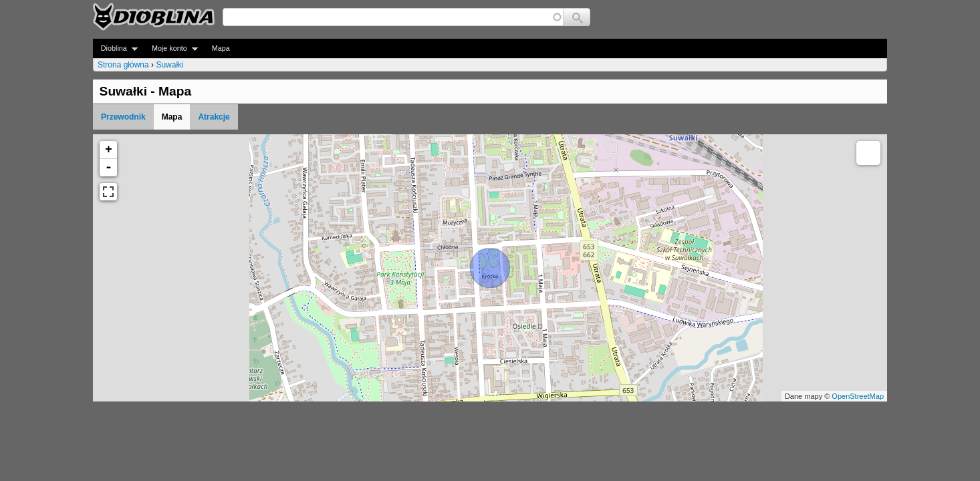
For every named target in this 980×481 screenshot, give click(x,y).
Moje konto (171, 48)
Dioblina (115, 48)
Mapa (221, 48)
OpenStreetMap (858, 396)
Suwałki (169, 65)
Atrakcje (214, 117)
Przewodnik (123, 117)
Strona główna (123, 65)
